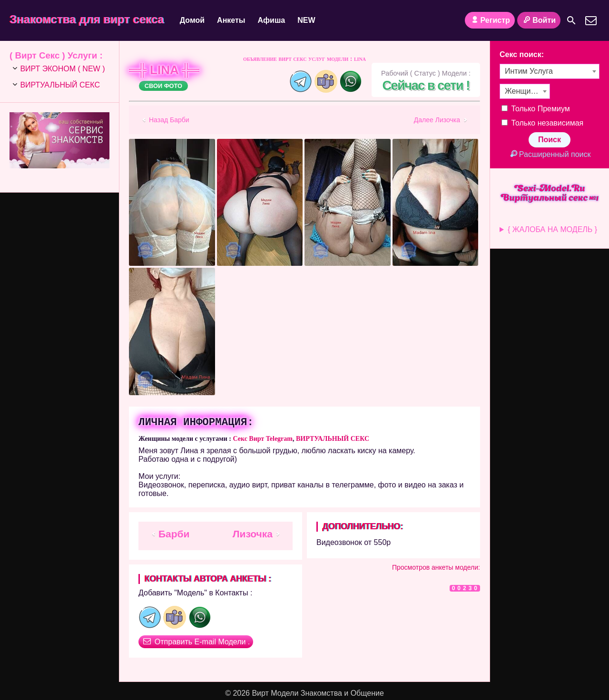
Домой (192, 20)
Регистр (490, 20)
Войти (539, 20)
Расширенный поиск (549, 154)
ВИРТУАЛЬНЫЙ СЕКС (333, 439)
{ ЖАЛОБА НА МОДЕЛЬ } (552, 229)
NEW (306, 20)
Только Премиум (536, 109)
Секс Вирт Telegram (263, 439)
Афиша (272, 20)
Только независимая (542, 123)
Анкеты (231, 20)
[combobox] (550, 71)
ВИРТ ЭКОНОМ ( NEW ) (62, 69)
